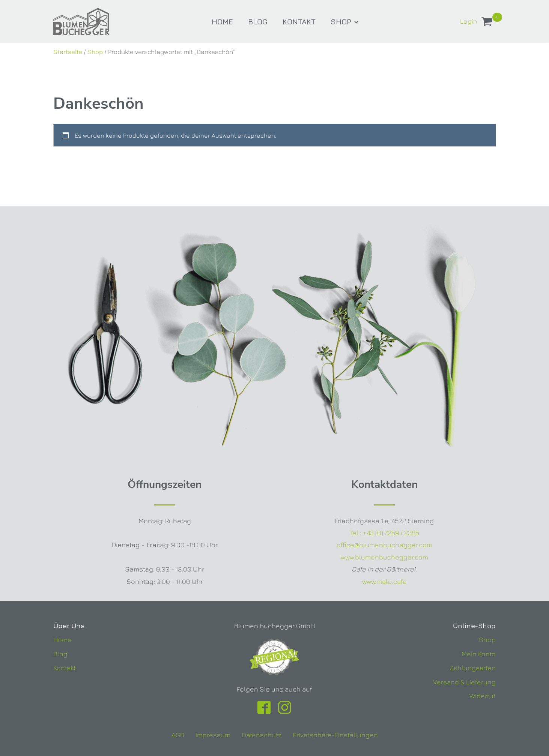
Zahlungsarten (473, 668)
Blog (258, 22)
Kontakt (299, 22)
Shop (341, 22)
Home (222, 22)
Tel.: (384, 533)
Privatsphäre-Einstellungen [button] (335, 735)
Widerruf (483, 696)
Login (469, 21)
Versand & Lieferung (464, 682)
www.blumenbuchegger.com (384, 557)
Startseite (68, 52)
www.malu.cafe (384, 581)
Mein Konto (479, 654)
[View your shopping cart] (487, 23)
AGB (178, 735)
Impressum (213, 735)
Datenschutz (262, 735)
